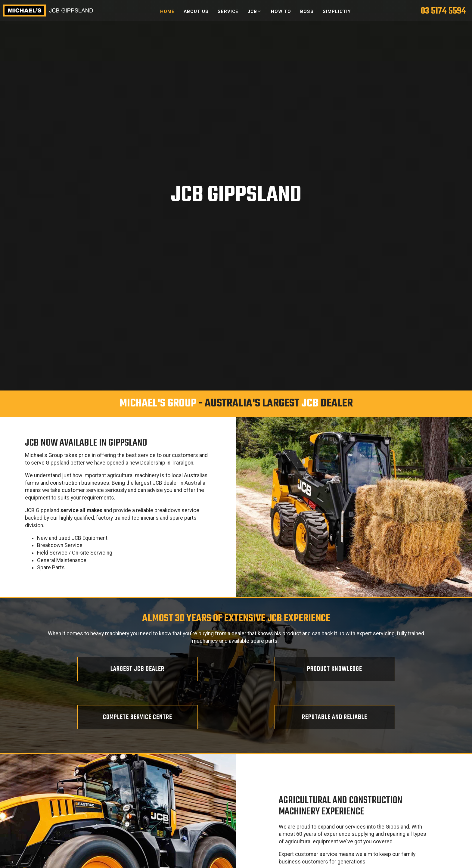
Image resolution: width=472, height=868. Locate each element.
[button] (255, 11)
